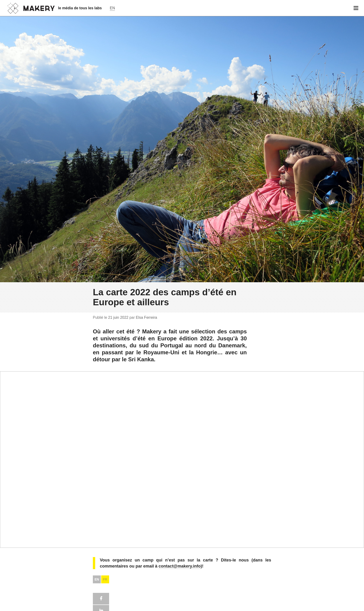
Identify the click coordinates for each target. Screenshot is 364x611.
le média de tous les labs (80, 8)
